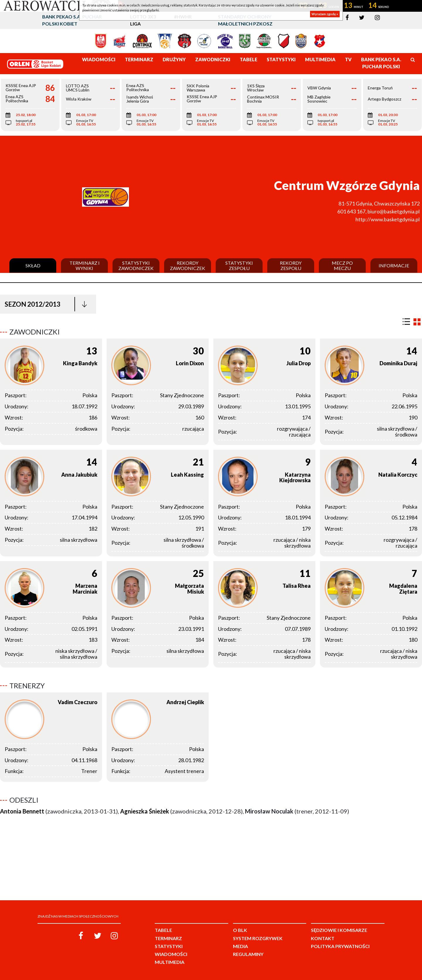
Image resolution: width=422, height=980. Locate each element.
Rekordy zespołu (291, 265)
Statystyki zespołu (239, 265)
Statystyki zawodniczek (136, 265)
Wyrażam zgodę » (325, 14)
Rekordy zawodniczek (188, 265)
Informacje (394, 266)
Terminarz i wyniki (85, 265)
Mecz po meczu (342, 265)
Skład (33, 266)
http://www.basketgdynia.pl (388, 219)
